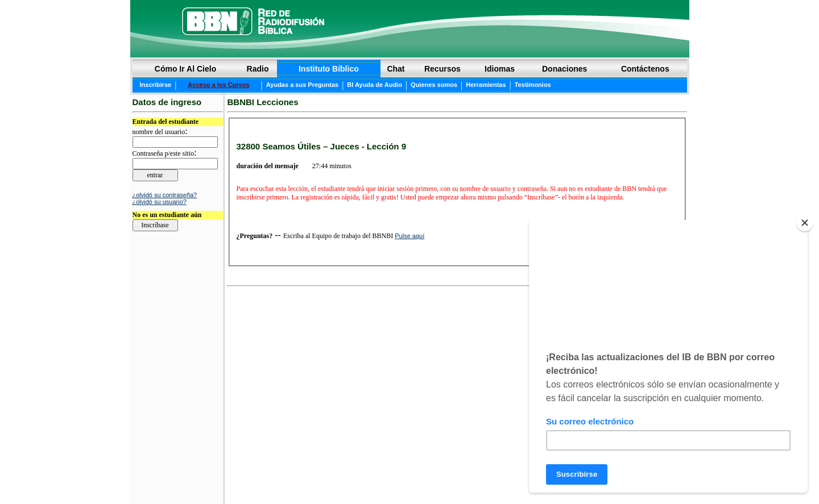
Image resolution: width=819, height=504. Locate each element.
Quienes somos (434, 85)
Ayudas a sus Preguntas (302, 85)
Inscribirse (156, 85)
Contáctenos (645, 69)
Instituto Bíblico (329, 69)
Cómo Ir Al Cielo (185, 69)
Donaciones (564, 69)
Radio (258, 69)
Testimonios (533, 85)
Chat (396, 69)
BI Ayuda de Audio (375, 85)
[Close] (805, 223)
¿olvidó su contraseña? (165, 195)
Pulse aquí (409, 236)
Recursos (442, 69)
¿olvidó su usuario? (160, 202)
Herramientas (486, 85)
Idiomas (500, 69)
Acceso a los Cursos (218, 85)
